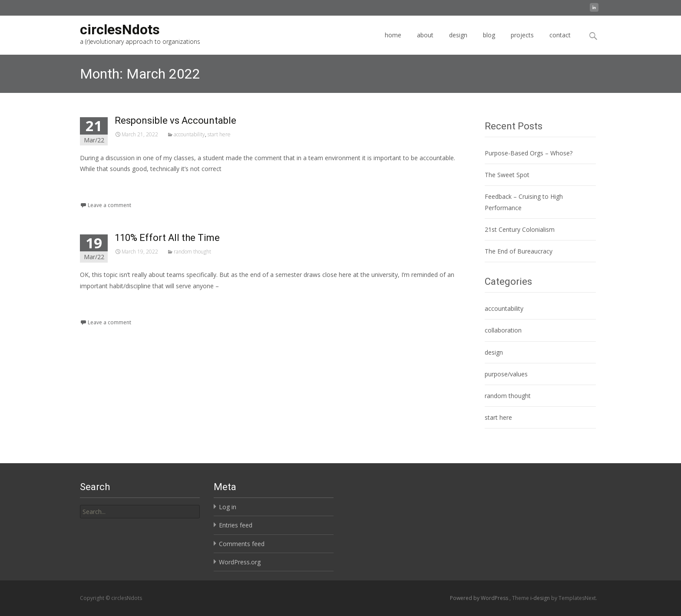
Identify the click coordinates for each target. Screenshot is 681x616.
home (393, 43)
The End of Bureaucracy (519, 251)
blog (489, 43)
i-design (541, 598)
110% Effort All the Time (167, 238)
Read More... (99, 195)
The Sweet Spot (507, 175)
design (458, 43)
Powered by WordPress (480, 598)
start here (219, 134)
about (425, 43)
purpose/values (506, 374)
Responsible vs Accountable (175, 120)
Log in (228, 507)
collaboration (503, 330)
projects (522, 43)
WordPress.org (240, 562)
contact (560, 43)
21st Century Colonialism (520, 229)
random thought (192, 252)
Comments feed (242, 544)
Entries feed (236, 525)
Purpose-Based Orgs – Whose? (529, 153)
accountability (189, 134)
